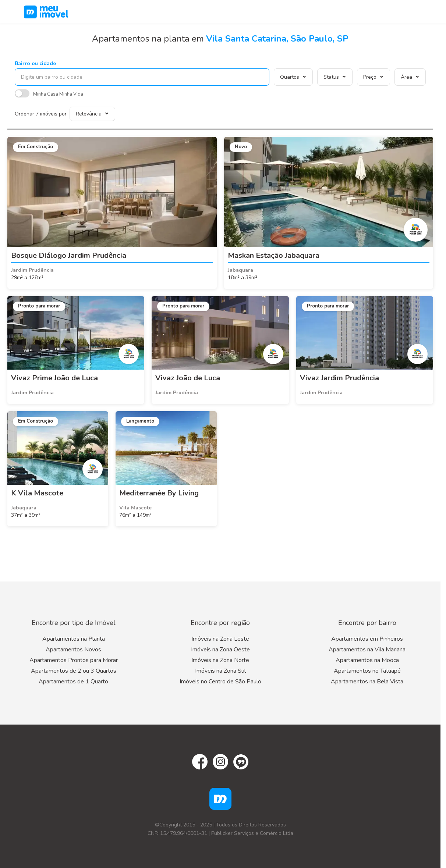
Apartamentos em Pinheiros (367, 639)
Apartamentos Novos (73, 650)
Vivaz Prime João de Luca (54, 378)
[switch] (22, 94)
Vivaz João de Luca (188, 378)
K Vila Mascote (37, 493)
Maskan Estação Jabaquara (274, 255)
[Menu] (420, 12)
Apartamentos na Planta (74, 639)
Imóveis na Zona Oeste (220, 650)
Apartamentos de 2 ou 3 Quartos (74, 671)
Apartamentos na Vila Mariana (367, 650)
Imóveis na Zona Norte (220, 660)
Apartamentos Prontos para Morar (74, 660)
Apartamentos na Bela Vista (367, 682)
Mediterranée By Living (159, 493)
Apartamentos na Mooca (367, 660)
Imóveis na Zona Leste (220, 639)
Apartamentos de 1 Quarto (73, 682)
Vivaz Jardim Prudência (339, 378)
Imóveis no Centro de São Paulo (220, 682)
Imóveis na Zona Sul (220, 671)
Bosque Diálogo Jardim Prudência (69, 255)
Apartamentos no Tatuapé (367, 671)
